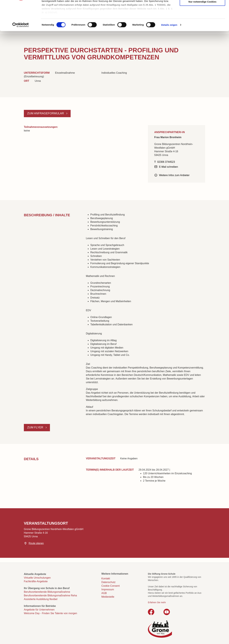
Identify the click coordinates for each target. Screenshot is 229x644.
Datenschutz (109, 582)
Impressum (108, 589)
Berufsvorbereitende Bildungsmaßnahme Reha (50, 595)
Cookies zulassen (202, 8)
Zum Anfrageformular (46, 113)
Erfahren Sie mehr (157, 602)
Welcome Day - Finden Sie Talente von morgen (50, 613)
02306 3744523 (166, 162)
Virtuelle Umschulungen (37, 578)
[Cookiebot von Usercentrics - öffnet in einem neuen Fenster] (21, 51)
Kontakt (106, 579)
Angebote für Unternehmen (39, 610)
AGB (104, 593)
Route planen (36, 543)
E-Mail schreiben (168, 167)
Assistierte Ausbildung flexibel (41, 599)
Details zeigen (169, 51)
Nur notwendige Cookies (202, 27)
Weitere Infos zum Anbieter (174, 175)
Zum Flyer (36, 427)
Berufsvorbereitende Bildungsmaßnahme (47, 592)
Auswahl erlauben (202, 18)
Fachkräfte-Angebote (36, 581)
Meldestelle (108, 597)
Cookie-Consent (111, 586)
